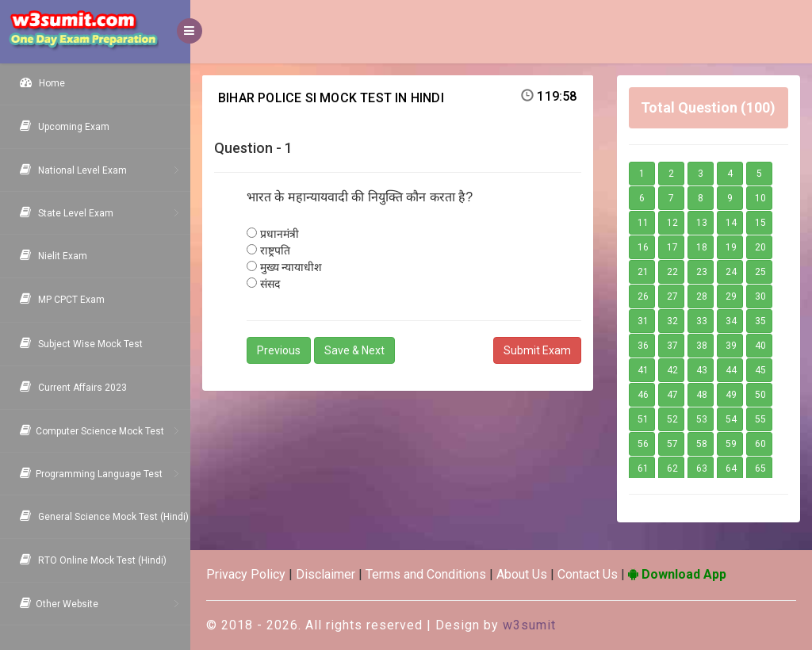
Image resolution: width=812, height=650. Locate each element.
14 (731, 223)
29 (731, 296)
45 (760, 370)
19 (731, 247)
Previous (279, 350)
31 (643, 321)
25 (760, 272)
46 (643, 395)
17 (672, 247)
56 (643, 444)
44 (731, 370)
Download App (677, 574)
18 (702, 247)
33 (702, 321)
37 (672, 346)
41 (643, 370)
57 (672, 444)
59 (731, 444)
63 (702, 468)
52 (672, 419)
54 (731, 419)
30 (760, 296)
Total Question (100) (708, 107)
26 (643, 296)
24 (731, 272)
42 (672, 370)
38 (702, 346)
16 (643, 247)
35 (760, 321)
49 (731, 395)
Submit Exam (537, 350)
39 (731, 346)
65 (760, 468)
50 (760, 395)
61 (643, 468)
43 (702, 370)
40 (760, 346)
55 (760, 419)
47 (672, 395)
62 (672, 468)
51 (643, 419)
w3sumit (529, 625)
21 (643, 272)
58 (702, 444)
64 (731, 468)
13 (702, 223)
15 (760, 223)
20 (760, 247)
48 (702, 395)
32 (672, 321)
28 (702, 296)
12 (672, 223)
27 (672, 296)
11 (643, 223)
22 (672, 272)
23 (702, 272)
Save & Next (354, 350)
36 (643, 346)
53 (702, 419)
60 (760, 444)
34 (731, 321)
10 (760, 198)
